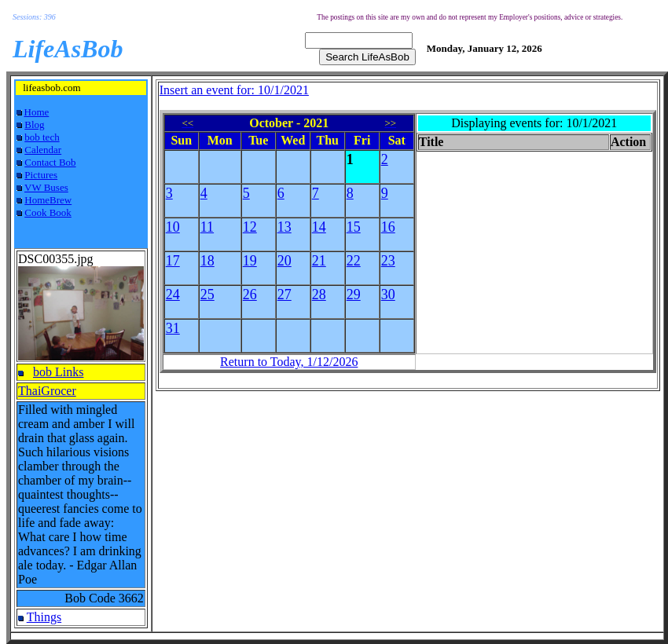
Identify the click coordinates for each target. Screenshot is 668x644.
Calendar (43, 150)
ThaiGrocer (47, 391)
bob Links (58, 372)
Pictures (41, 175)
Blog (34, 124)
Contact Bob (50, 162)
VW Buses (46, 187)
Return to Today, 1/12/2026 (289, 362)
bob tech (42, 137)
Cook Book (48, 212)
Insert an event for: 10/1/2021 (234, 90)
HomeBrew (48, 200)
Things (44, 617)
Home (37, 112)
